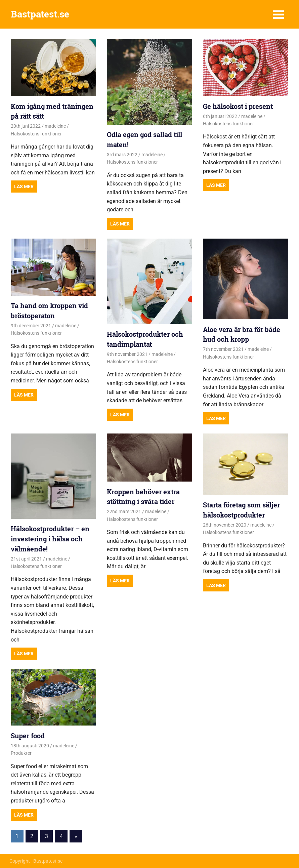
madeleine (55, 126)
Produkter (21, 753)
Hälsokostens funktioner (36, 134)
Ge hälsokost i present (238, 106)
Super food (28, 736)
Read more (24, 187)
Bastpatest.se (40, 14)
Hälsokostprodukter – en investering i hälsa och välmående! (50, 539)
